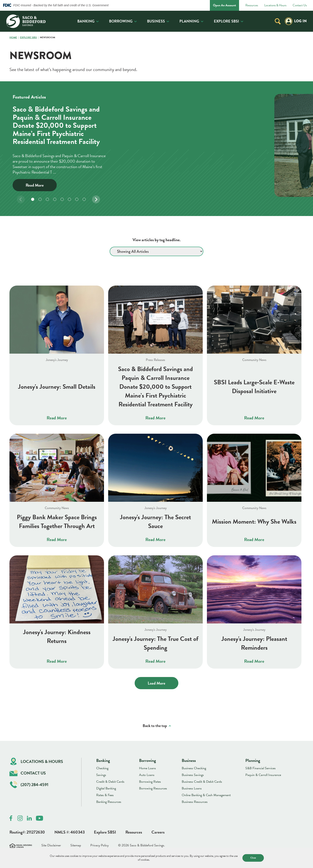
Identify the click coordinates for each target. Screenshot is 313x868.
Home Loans (147, 768)
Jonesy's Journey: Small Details (57, 387)
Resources (252, 5)
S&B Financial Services (260, 768)
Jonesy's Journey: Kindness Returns (57, 636)
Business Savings (193, 775)
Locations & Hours (275, 5)
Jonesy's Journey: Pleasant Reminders (254, 643)
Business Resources (195, 802)
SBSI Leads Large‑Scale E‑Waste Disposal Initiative (254, 387)
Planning (189, 21)
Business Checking (194, 768)
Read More (35, 185)
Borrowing (121, 21)
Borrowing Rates (150, 782)
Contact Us (300, 5)
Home (13, 38)
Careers (158, 832)
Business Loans (192, 788)
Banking (86, 21)
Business (156, 21)
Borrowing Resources (153, 788)
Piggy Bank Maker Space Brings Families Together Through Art (57, 522)
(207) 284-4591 (29, 785)
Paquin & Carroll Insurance (263, 775)
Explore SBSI (226, 21)
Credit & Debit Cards (110, 782)
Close (253, 858)
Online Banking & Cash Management (206, 795)
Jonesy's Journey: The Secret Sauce (155, 522)
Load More (156, 683)
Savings (101, 775)
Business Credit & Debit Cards (202, 782)
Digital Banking (106, 788)
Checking (102, 768)
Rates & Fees (105, 795)
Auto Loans (147, 775)
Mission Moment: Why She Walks (254, 522)
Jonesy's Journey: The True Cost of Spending (155, 643)
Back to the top (155, 726)
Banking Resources (109, 802)
